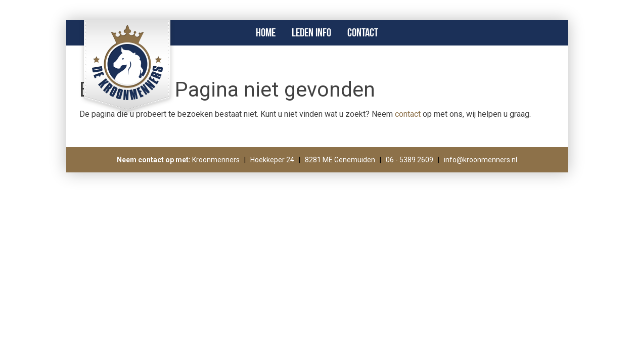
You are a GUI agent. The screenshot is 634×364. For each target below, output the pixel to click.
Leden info (311, 32)
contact (408, 114)
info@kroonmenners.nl (481, 160)
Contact (363, 32)
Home (266, 32)
